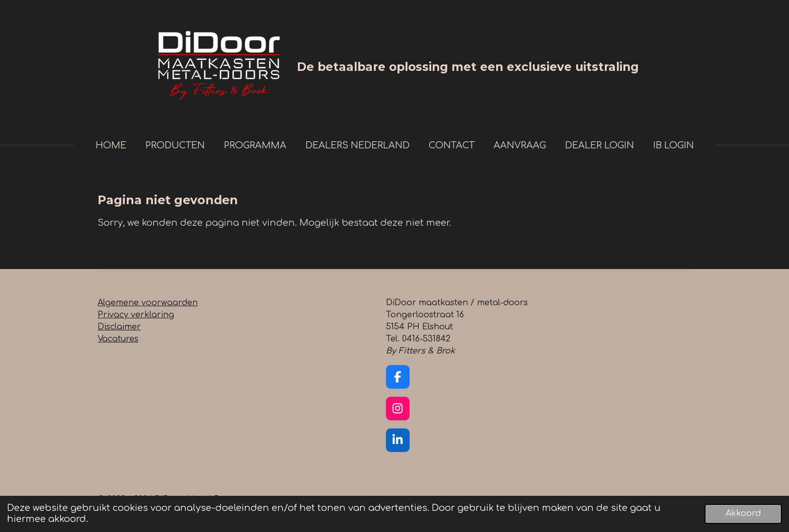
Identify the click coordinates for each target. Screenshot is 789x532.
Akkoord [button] (743, 513)
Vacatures (118, 339)
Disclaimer (119, 327)
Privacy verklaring (136, 315)
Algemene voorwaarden (148, 303)
